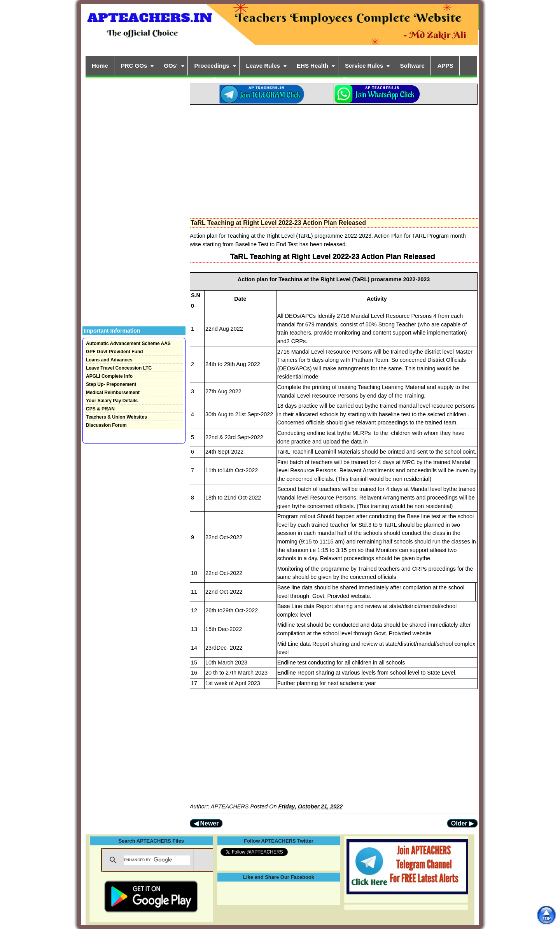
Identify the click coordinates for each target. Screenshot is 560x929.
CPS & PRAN (100, 409)
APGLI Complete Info (109, 376)
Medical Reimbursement (113, 393)
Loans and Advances (109, 360)
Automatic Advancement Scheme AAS (128, 344)
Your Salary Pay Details (112, 401)
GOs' (171, 66)
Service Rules (364, 66)
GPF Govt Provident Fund (115, 352)
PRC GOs (134, 66)
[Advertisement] (334, 159)
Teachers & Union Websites (116, 417)
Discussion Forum (106, 425)
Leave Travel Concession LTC (119, 368)
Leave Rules (263, 66)
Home (100, 66)
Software (412, 66)
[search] (157, 860)
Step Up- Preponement (111, 384)
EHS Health (312, 66)
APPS (445, 66)
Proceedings (212, 66)
